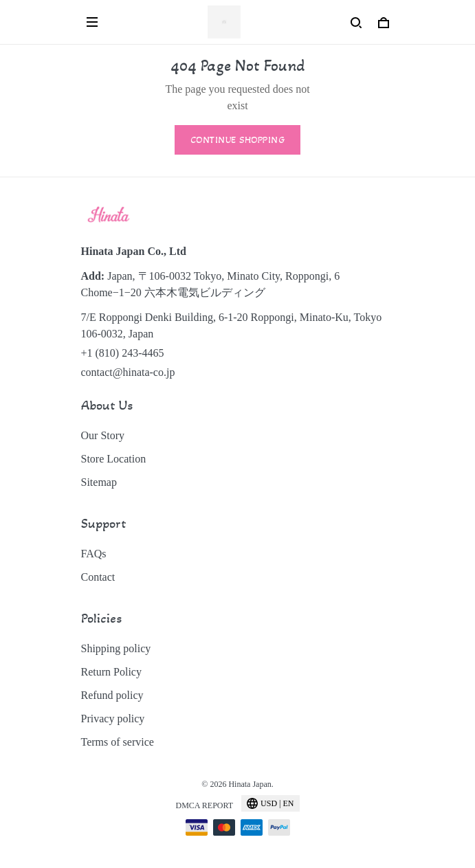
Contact (98, 577)
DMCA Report (204, 805)
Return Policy (111, 672)
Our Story (103, 435)
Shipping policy (116, 648)
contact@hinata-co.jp (128, 372)
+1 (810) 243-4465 (123, 353)
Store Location (114, 459)
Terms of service (118, 742)
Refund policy (112, 695)
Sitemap (99, 482)
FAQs (94, 554)
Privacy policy (113, 719)
